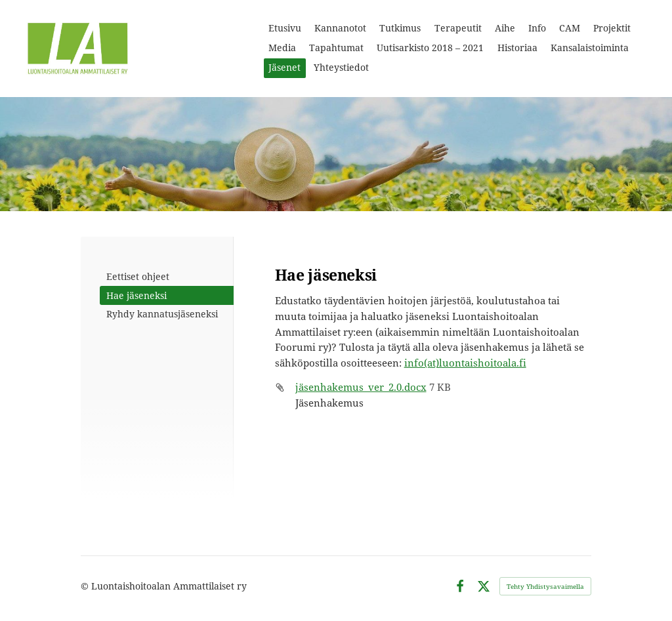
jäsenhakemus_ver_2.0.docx (361, 387)
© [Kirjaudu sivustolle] (86, 586)
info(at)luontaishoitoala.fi (465, 363)
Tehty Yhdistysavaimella (545, 586)
